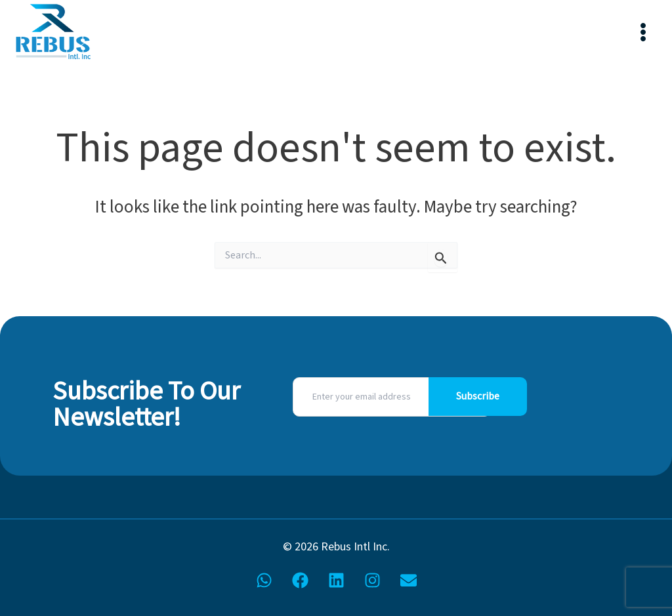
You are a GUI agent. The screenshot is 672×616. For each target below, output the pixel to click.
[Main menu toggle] (643, 32)
